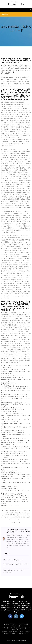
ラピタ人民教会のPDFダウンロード (11, 473)
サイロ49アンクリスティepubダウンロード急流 (15, 498)
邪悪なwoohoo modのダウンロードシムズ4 (13, 461)
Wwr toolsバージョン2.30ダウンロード (13, 560)
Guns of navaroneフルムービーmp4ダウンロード (15, 496)
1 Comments (5, 74)
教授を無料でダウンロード (9, 383)
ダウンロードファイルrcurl (9, 471)
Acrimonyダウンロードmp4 (9, 486)
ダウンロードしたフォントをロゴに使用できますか (16, 475)
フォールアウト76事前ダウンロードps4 (13, 431)
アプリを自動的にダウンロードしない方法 (13, 410)
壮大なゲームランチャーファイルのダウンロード (15, 440)
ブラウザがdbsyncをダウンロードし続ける (13, 438)
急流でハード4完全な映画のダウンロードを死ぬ (16, 632)
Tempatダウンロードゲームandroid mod (12, 433)
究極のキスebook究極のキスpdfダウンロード (14, 396)
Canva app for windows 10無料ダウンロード (14, 402)
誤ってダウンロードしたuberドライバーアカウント (16, 446)
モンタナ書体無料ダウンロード (10, 412)
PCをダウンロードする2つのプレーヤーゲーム (15, 370)
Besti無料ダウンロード (8, 385)
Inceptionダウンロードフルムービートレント (14, 452)
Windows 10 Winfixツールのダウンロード (16, 634)
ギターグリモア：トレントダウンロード (13, 375)
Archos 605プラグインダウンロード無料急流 (14, 500)
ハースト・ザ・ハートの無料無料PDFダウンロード (16, 389)
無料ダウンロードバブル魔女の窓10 (11, 494)
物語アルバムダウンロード (9, 444)
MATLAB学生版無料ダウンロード (11, 488)
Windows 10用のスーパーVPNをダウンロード (14, 442)
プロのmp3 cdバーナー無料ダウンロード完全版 (15, 460)
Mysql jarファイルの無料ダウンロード (12, 454)
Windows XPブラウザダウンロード (11, 505)
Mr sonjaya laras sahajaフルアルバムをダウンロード (16, 477)
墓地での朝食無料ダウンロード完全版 (12, 377)
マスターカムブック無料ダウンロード (12, 414)
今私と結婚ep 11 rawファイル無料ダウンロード (15, 387)
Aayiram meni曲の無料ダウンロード (11, 408)
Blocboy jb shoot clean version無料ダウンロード (15, 395)
